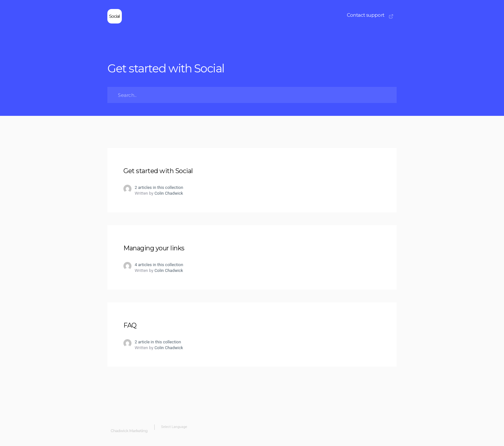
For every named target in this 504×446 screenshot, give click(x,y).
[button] (370, 17)
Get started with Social (158, 171)
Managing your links (154, 248)
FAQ (130, 325)
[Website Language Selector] (225, 427)
